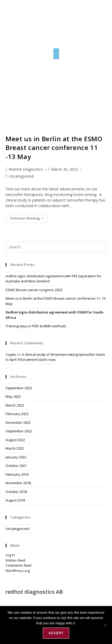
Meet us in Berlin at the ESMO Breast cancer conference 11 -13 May (54, 148)
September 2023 (19, 388)
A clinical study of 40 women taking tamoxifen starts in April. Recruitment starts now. (55, 357)
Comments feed (18, 565)
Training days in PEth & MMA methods (36, 326)
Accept (56, 633)
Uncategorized (21, 176)
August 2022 (15, 440)
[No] (105, 625)
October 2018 (16, 492)
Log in (10, 555)
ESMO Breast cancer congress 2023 (34, 290)
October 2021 (16, 466)
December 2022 (18, 423)
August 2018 (15, 500)
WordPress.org (18, 571)
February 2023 (17, 414)
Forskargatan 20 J (21, 597)
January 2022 (16, 457)
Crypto (11, 354)
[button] (56, 51)
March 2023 (15, 405)
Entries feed (15, 560)
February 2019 (17, 474)
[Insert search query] (56, 247)
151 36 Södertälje (21, 603)
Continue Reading (29, 217)
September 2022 (19, 431)
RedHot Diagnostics (26, 169)
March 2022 (15, 448)
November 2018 (18, 483)
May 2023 (13, 396)
